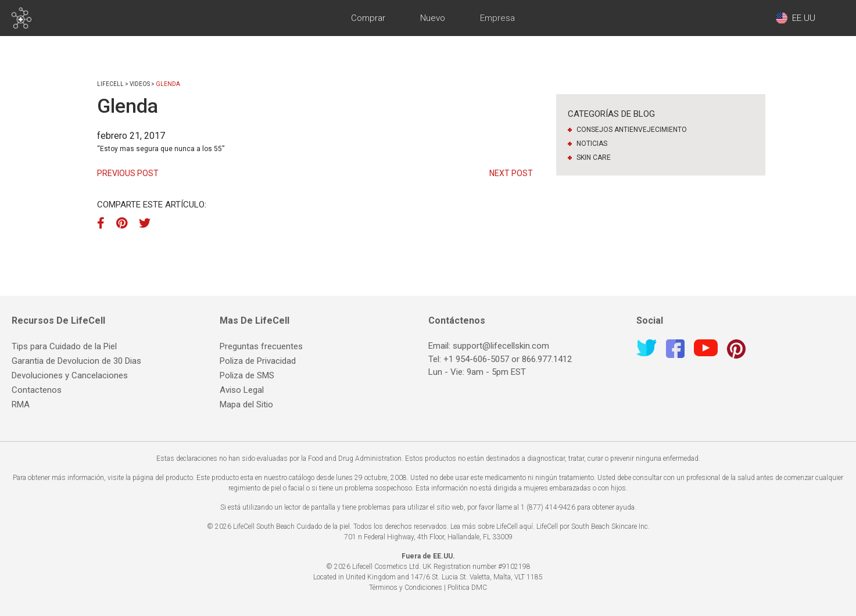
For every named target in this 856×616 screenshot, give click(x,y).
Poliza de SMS (247, 375)
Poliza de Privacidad (258, 361)
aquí (526, 527)
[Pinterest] (122, 223)
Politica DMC (467, 588)
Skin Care (594, 157)
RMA (21, 404)
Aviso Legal (242, 390)
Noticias (592, 144)
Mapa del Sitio (246, 404)
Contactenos (37, 390)
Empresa (497, 18)
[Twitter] (145, 223)
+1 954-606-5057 (476, 359)
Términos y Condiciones (406, 588)
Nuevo (433, 18)
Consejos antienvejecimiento (632, 130)
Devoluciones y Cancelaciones (70, 375)
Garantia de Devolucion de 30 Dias (76, 361)
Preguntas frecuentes (261, 346)
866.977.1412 (547, 359)
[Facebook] (104, 223)
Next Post (511, 173)
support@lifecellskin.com (501, 346)
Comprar (368, 18)
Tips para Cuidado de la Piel (64, 346)
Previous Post (128, 173)
